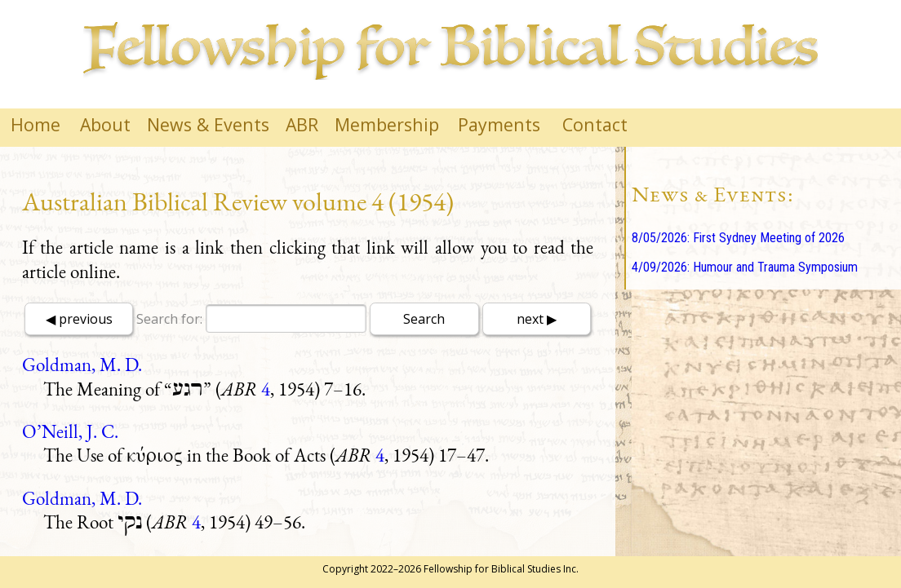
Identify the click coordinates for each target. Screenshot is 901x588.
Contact (595, 124)
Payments (499, 124)
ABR (302, 124)
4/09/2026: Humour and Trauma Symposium (745, 267)
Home (36, 124)
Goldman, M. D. (82, 365)
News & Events (208, 124)
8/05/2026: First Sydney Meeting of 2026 (738, 238)
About (105, 124)
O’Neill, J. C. (70, 431)
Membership (387, 124)
